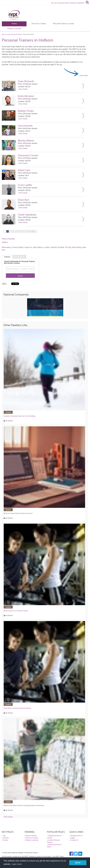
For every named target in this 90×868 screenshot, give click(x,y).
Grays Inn (28, 247)
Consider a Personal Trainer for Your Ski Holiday (20, 416)
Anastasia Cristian (28, 155)
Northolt (54, 247)
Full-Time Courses (32, 838)
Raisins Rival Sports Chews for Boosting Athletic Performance (24, 806)
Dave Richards (26, 81)
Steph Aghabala (27, 215)
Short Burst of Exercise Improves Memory (17, 708)
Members (81, 3)
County (5, 840)
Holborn (5, 242)
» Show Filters (83, 76)
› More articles (8, 817)
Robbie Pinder (26, 111)
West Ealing (77, 247)
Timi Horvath (25, 126)
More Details (23, 89)
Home (14, 24)
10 (33, 231)
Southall (61, 247)
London (47, 247)
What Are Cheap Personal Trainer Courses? (18, 513)
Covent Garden (18, 247)
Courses (6, 838)
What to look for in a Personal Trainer (16, 611)
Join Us (54, 3)
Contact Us (74, 840)
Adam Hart (24, 170)
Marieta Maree (26, 141)
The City (68, 247)
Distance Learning (32, 840)
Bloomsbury (6, 247)
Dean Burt (24, 200)
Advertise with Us (76, 836)
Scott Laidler (25, 185)
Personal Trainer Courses (63, 24)
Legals (73, 838)
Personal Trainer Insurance (67, 3)
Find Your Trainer (39, 24)
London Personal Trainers (14, 34)
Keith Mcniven (26, 96)
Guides (8, 412)
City (4, 836)
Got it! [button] (78, 863)
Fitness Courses (14, 29)
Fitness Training (31, 836)
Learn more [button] (17, 864)
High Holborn (38, 247)
